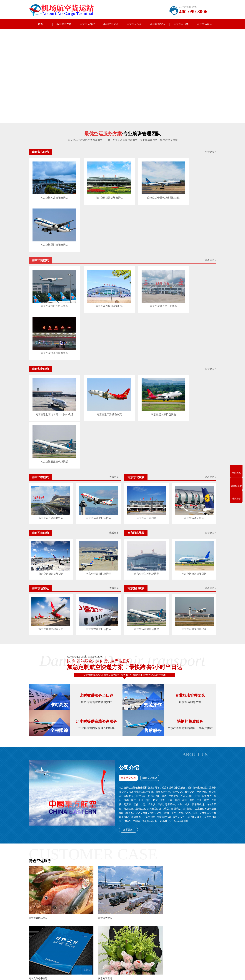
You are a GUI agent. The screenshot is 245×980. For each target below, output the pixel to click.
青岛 (154, 920)
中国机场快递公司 (69, 908)
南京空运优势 (134, 24)
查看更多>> (145, 838)
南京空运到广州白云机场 (51, 248)
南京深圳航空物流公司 (51, 470)
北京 (141, 917)
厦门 (134, 920)
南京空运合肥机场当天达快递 (146, 192)
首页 (40, 24)
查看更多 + (211, 152)
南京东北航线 (56, 949)
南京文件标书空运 (166, 754)
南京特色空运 (158, 24)
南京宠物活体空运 (166, 811)
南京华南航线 (84, 940)
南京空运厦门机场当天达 (193, 192)
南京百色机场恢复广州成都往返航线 (93, 894)
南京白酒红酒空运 (102, 811)
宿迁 (134, 917)
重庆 (147, 917)
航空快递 (53, 908)
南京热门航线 (56, 959)
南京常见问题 (117, 949)
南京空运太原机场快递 (146, 304)
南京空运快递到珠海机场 (193, 248)
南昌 (141, 920)
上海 (154, 917)
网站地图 (168, 975)
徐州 (65, 917)
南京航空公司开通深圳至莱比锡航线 (93, 849)
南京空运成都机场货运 (51, 415)
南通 (85, 917)
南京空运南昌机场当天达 (51, 192)
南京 (51, 917)
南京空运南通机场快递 (146, 470)
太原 (177, 917)
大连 (201, 917)
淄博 (161, 920)
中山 (208, 917)
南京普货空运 (100, 754)
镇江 (121, 917)
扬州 (114, 917)
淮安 (100, 917)
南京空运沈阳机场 (194, 359)
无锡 (58, 917)
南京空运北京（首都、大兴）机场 (51, 304)
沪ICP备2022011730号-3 (152, 975)
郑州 (181, 920)
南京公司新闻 (117, 940)
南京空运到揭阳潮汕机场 (98, 248)
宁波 (107, 920)
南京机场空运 (84, 954)
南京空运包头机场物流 (194, 470)
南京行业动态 (117, 945)
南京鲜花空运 (36, 811)
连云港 (93, 917)
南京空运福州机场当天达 (98, 192)
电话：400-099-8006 (147, 948)
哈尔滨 (45, 920)
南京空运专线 (87, 24)
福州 (127, 920)
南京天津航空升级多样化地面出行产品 (95, 888)
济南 (147, 920)
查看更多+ (129, 670)
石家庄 (169, 917)
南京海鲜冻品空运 (38, 754)
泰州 (127, 917)
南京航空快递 (64, 24)
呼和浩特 (185, 917)
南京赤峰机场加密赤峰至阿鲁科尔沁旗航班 (97, 877)
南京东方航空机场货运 (99, 470)
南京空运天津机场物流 (98, 304)
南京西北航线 (56, 954)
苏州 (78, 917)
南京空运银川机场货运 (194, 415)
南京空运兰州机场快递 (146, 415)
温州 (114, 920)
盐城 (107, 917)
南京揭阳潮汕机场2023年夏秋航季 (92, 865)
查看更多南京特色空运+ (122, 825)
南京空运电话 (205, 24)
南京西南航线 (84, 949)
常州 (71, 917)
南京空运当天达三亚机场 (146, 248)
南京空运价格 (181, 24)
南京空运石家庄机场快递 (193, 304)
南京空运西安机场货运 (99, 359)
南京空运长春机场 (146, 359)
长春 (31, 920)
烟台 (167, 920)
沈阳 (194, 917)
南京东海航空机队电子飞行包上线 (92, 882)
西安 (38, 920)
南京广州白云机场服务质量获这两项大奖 (96, 871)
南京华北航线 (56, 945)
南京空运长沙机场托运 (51, 359)
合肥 (120, 920)
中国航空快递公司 (90, 908)
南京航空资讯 (111, 24)
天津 (161, 917)
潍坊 (174, 920)
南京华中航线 (84, 945)
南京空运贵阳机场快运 (99, 415)
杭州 (100, 920)
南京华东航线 (56, 940)
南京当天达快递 (36, 940)
